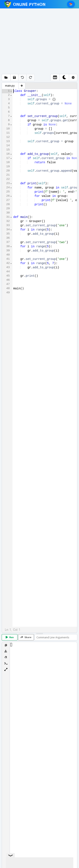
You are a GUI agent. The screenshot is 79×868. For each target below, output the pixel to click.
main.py (10, 86)
